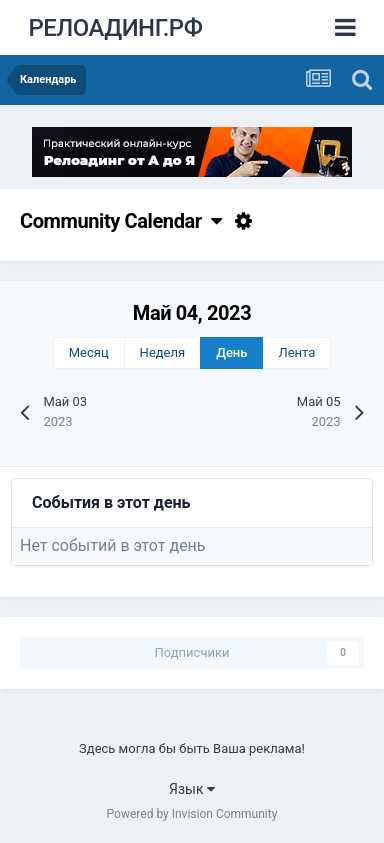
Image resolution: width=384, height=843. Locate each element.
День (231, 352)
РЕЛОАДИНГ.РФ (115, 28)
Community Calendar (120, 221)
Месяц (89, 352)
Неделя (163, 352)
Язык (192, 789)
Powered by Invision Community (192, 814)
